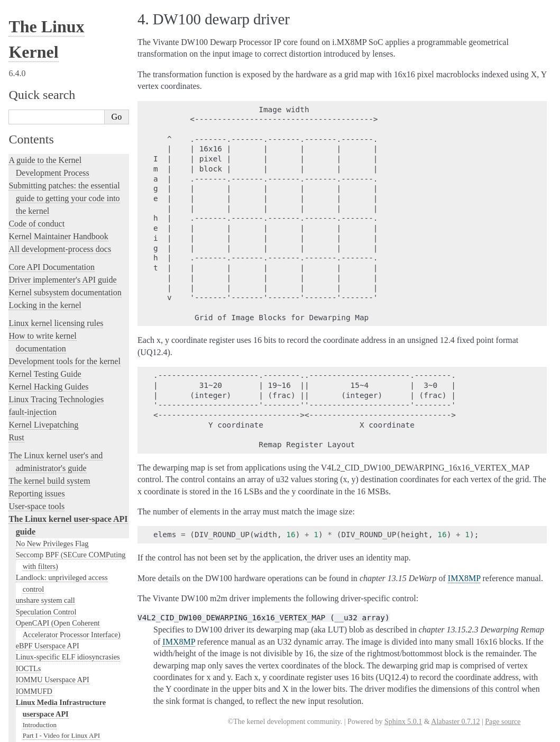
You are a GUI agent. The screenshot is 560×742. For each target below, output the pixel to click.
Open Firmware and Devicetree (62, 636)
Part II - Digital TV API (55, 434)
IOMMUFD (34, 380)
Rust (16, 126)
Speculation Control (46, 301)
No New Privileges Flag (52, 232)
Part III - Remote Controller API (67, 445)
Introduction (40, 414)
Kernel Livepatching (43, 114)
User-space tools (36, 195)
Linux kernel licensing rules (56, 12)
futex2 (26, 606)
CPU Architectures (40, 654)
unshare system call (45, 289)
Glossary (35, 496)
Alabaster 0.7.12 (455, 722)
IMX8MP (464, 578)
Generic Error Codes (51, 486)
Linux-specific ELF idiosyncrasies (68, 346)
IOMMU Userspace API (53, 368)
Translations (29, 690)
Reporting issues (36, 182)
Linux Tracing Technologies (56, 88)
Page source (503, 722)
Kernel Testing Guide (45, 63)
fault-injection (33, 101)
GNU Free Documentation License (71, 507)
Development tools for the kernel (65, 50)
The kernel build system (49, 170)
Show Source (31, 732)
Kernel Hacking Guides (48, 75)
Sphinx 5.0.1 (403, 722)
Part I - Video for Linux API (61, 424)
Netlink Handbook (44, 538)
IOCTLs (29, 357)
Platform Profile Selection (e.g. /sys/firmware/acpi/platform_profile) (72, 560)
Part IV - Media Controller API (66, 455)
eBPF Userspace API (48, 334)
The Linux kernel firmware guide (65, 623)
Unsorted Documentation (51, 672)
